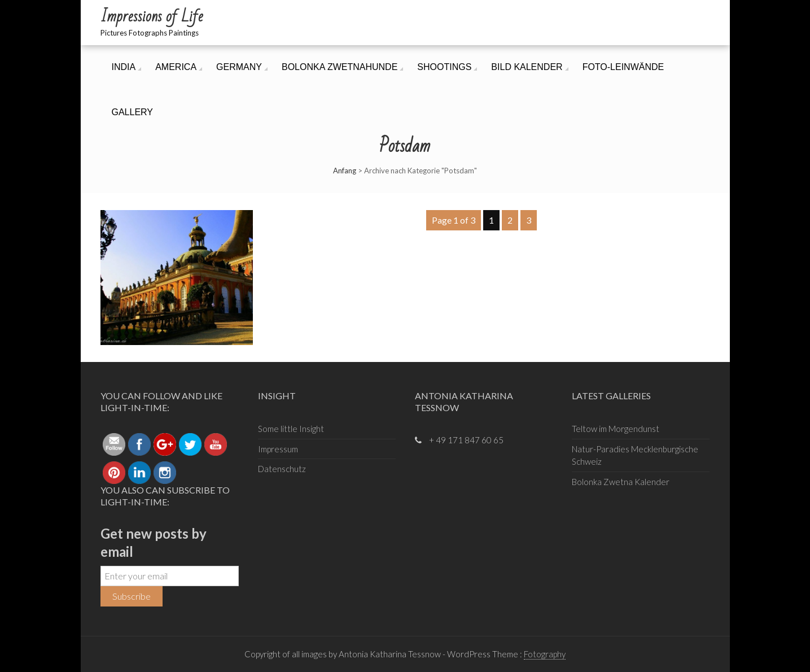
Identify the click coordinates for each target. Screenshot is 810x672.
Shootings (444, 67)
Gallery (133, 112)
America (176, 67)
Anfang (345, 171)
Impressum (278, 449)
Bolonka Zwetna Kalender (621, 482)
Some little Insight (291, 429)
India (124, 67)
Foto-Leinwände (623, 67)
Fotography (545, 654)
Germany (239, 67)
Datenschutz (282, 469)
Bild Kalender (527, 67)
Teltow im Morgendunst (616, 429)
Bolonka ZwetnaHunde (340, 67)
